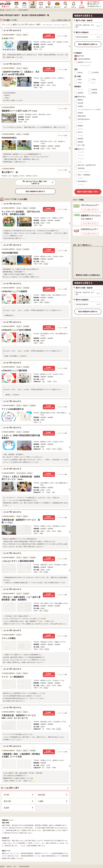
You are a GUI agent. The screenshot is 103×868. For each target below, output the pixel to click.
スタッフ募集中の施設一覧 (61, 20)
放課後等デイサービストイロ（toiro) (91, 217)
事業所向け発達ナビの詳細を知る (88, 275)
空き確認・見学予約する (49, 36)
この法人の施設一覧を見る (90, 210)
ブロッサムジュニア (90, 205)
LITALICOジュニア (89, 229)
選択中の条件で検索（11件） (88, 192)
